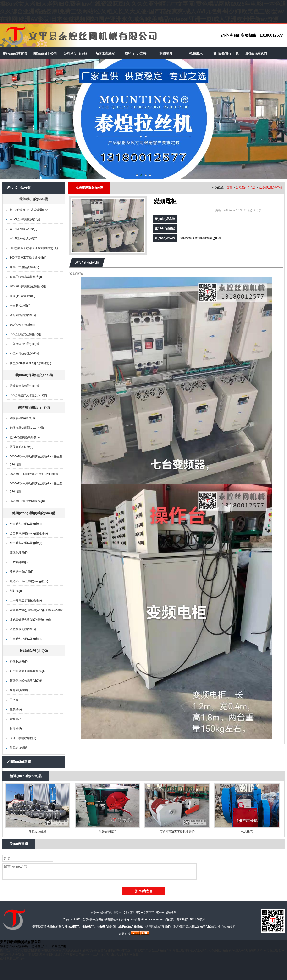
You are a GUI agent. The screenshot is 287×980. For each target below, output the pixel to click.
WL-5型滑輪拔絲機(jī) (24, 239)
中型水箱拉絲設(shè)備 (25, 344)
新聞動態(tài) (105, 53)
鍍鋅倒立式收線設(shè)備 (26, 681)
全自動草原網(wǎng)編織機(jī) (29, 533)
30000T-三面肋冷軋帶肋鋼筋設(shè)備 (34, 474)
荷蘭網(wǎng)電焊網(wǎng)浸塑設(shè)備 (36, 610)
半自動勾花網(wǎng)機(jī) (26, 639)
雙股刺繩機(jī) (19, 553)
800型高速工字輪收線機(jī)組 (28, 258)
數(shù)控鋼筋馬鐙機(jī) (25, 437)
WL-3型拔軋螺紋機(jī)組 (25, 219)
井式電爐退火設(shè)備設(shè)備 (31, 620)
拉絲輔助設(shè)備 (34, 651)
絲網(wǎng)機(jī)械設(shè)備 (34, 513)
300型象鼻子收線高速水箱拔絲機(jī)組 (34, 248)
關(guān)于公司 (45, 53)
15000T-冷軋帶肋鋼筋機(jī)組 (28, 501)
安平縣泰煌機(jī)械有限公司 (101, 919)
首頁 (229, 188)
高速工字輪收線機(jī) (23, 738)
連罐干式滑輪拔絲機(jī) (24, 267)
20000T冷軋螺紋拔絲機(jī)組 (28, 286)
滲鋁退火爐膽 (18, 748)
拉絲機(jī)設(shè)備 (34, 199)
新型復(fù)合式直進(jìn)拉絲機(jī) (30, 363)
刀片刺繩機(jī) (19, 562)
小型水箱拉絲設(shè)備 (25, 353)
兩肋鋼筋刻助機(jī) (22, 447)
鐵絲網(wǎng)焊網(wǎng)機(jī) (29, 581)
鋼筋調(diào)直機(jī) (22, 418)
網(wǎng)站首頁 (15, 53)
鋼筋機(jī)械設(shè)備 (34, 407)
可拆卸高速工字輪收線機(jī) (27, 671)
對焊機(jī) (16, 729)
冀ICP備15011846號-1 (191, 919)
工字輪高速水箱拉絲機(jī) (26, 600)
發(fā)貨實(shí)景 (226, 53)
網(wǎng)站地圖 (166, 912)
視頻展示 (196, 53)
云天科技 (125, 934)
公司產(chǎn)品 (75, 53)
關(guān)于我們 (124, 912)
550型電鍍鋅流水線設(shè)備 (28, 395)
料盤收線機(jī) (19, 661)
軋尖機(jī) (16, 709)
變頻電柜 (16, 719)
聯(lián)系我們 (256, 53)
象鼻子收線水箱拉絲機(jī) (26, 277)
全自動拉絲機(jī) (20, 306)
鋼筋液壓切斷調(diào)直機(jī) (28, 428)
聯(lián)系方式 (145, 912)
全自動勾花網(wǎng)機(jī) (26, 524)
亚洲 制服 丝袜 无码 (13, 958)
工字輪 (14, 700)
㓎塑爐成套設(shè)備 (23, 629)
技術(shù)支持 (136, 53)
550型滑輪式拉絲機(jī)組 (25, 334)
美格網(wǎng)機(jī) (22, 572)
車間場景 (166, 53)
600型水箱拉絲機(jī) (22, 325)
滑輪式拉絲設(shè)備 (23, 315)
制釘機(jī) (16, 591)
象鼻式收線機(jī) (20, 690)
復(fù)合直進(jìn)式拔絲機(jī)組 (29, 210)
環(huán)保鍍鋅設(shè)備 (34, 375)
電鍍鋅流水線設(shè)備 (25, 386)
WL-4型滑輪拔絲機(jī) (24, 229)
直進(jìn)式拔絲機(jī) (23, 296)
